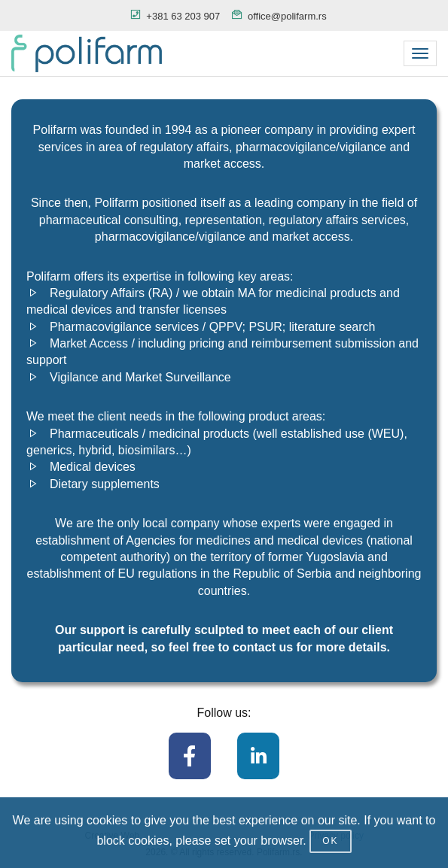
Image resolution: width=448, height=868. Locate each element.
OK (330, 841)
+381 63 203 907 (183, 16)
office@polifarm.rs (287, 16)
